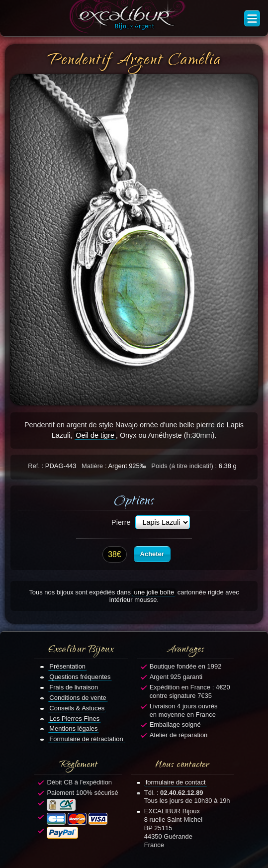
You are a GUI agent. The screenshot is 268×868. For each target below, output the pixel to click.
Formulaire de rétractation (86, 739)
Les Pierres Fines (74, 719)
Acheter (152, 554)
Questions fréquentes (80, 677)
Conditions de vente (78, 698)
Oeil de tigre (95, 435)
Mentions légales (73, 728)
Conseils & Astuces (77, 708)
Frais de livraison (74, 687)
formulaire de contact (176, 782)
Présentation (67, 666)
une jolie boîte (154, 592)
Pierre (121, 522)
